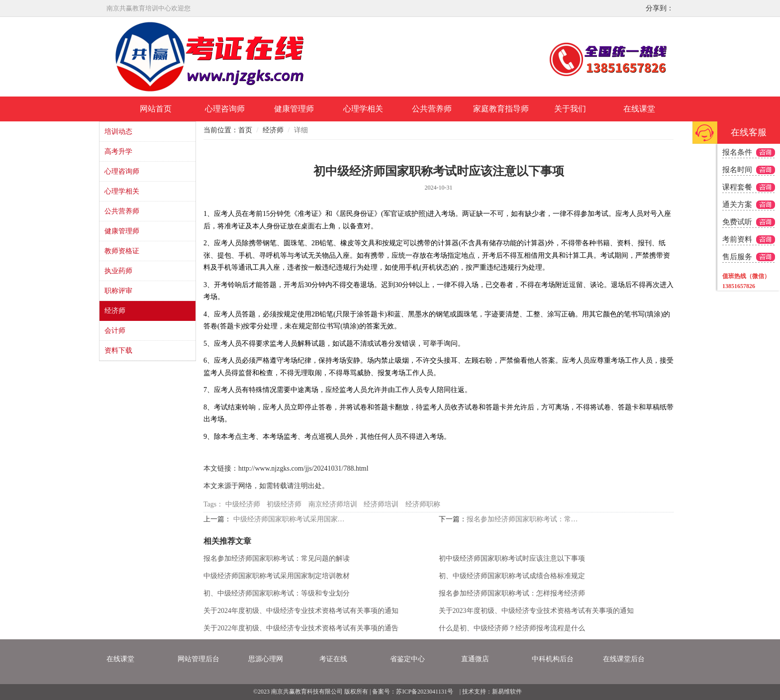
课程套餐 (737, 187)
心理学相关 (363, 109)
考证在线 (333, 659)
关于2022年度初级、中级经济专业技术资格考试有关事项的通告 (301, 628)
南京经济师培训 (333, 504)
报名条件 (737, 152)
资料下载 (118, 350)
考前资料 (737, 239)
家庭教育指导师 (501, 109)
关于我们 (570, 109)
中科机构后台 (553, 659)
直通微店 (475, 659)
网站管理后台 (198, 659)
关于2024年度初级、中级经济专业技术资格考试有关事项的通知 (301, 611)
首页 (245, 130)
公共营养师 (432, 109)
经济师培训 (381, 504)
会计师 (115, 331)
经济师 (115, 311)
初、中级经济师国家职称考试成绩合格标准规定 (512, 576)
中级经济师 (243, 504)
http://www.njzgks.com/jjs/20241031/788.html (303, 468)
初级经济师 (284, 504)
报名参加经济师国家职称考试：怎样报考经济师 (512, 593)
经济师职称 (423, 504)
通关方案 (737, 204)
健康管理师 (294, 109)
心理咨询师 (225, 109)
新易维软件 (507, 692)
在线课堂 (639, 109)
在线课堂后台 (624, 659)
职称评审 (118, 291)
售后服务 (737, 257)
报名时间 (737, 170)
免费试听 (737, 222)
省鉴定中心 (407, 659)
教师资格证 (122, 251)
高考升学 (118, 151)
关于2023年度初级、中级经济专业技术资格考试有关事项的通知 (536, 611)
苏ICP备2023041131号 (424, 692)
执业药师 (118, 271)
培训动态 (118, 132)
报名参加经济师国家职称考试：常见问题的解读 (525, 519)
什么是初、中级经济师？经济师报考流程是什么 (512, 628)
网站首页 (156, 109)
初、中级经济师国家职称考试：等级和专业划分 (277, 593)
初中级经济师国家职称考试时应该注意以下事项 (512, 558)
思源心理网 (266, 659)
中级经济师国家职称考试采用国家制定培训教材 (292, 519)
